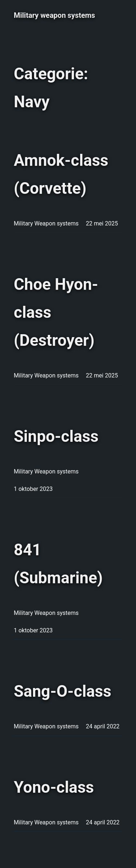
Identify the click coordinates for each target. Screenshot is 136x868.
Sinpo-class (56, 436)
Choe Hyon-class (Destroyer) (56, 312)
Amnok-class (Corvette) (61, 174)
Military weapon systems (54, 15)
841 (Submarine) (58, 564)
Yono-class (54, 787)
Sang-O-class (63, 691)
